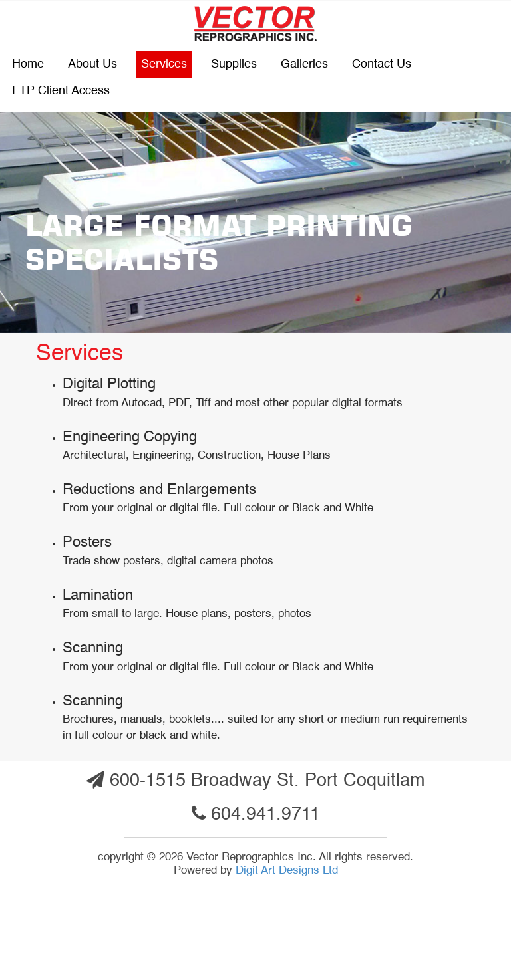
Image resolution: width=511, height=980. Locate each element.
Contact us (382, 64)
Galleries (304, 64)
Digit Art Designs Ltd (287, 871)
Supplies (234, 64)
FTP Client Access (61, 91)
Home (28, 64)
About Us (92, 64)
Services (164, 64)
